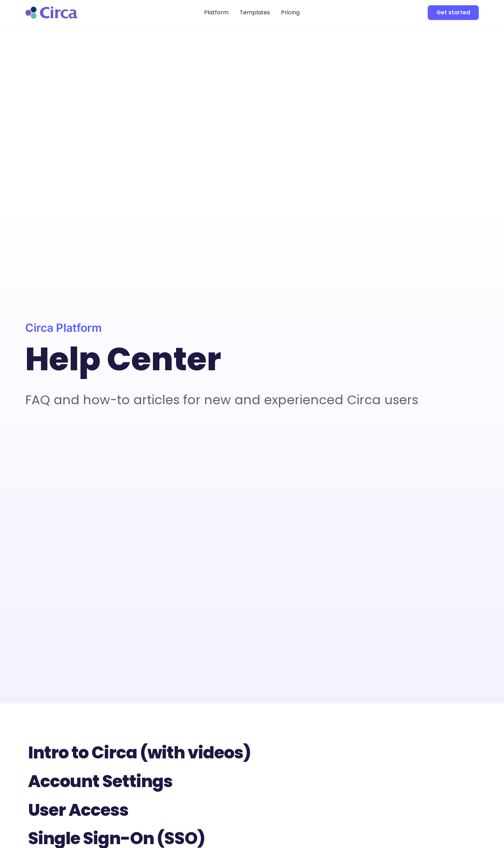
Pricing (290, 12)
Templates (255, 12)
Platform (216, 12)
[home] (73, 12)
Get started (453, 12)
